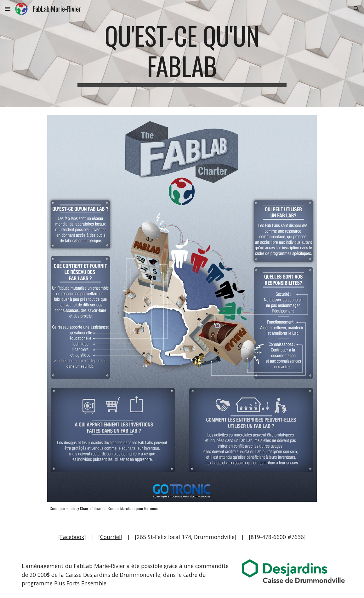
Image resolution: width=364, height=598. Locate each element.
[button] (8, 9)
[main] (182, 54)
